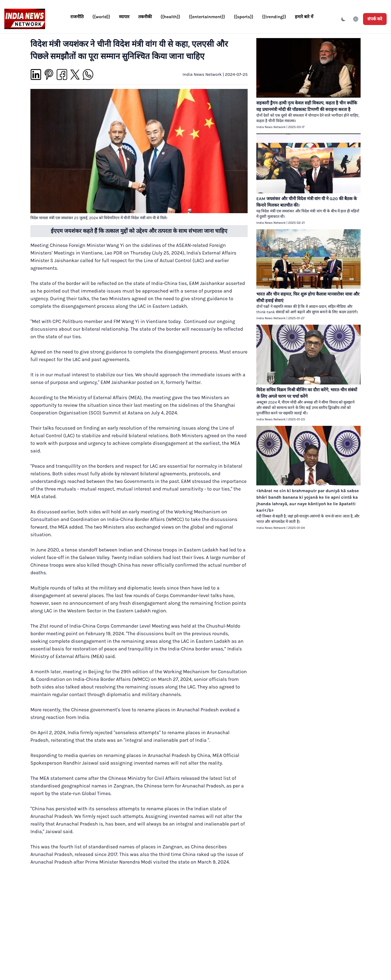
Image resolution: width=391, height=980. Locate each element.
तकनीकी (145, 17)
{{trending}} (274, 17)
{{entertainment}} (207, 17)
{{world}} (101, 17)
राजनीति (77, 17)
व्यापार (124, 17)
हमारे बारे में (304, 17)
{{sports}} (244, 17)
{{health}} (170, 17)
